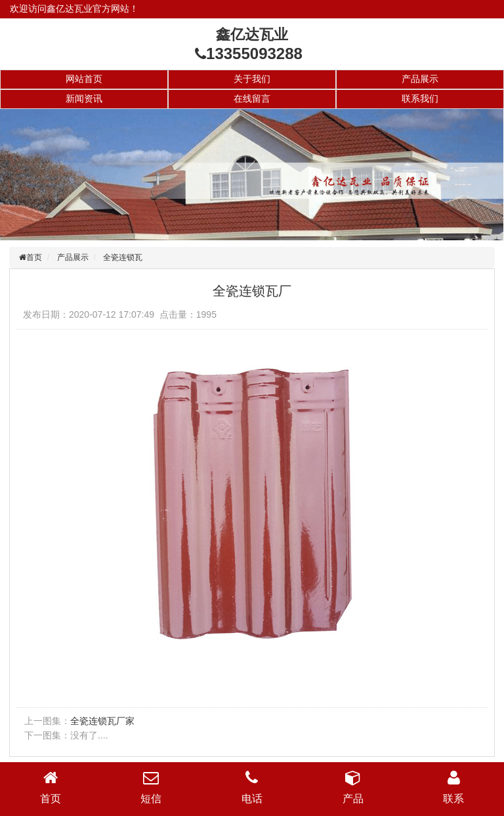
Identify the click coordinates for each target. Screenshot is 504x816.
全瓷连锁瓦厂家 (102, 721)
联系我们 (420, 98)
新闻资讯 (84, 98)
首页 (34, 257)
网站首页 (84, 79)
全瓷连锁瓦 (123, 257)
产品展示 (420, 79)
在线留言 (252, 98)
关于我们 (252, 79)
